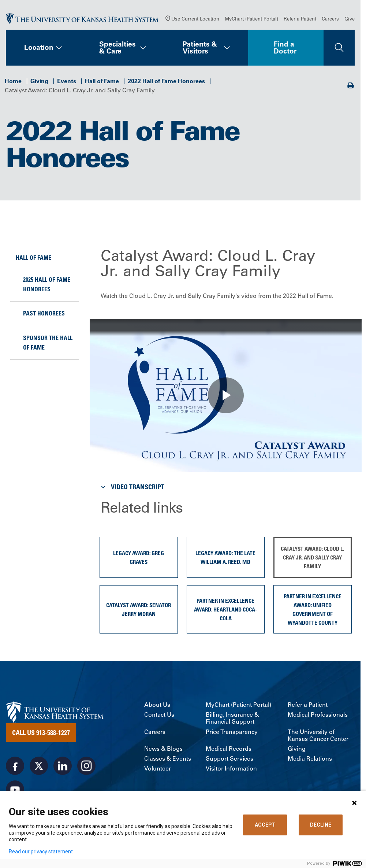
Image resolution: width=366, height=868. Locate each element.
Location (39, 47)
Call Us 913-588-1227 (41, 732)
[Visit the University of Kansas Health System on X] (39, 766)
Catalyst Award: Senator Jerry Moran (139, 609)
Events (67, 81)
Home (13, 81)
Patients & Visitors (200, 47)
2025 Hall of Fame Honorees (47, 284)
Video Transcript (132, 487)
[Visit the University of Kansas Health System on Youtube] (15, 790)
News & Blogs (163, 749)
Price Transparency (232, 732)
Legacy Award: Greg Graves (139, 557)
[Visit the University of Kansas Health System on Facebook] (15, 766)
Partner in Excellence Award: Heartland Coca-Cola (225, 609)
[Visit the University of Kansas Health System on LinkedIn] (63, 766)
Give (350, 19)
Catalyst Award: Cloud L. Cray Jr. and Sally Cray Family (312, 557)
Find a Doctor (285, 47)
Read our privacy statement (41, 852)
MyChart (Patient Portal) (251, 19)
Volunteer (158, 769)
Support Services (229, 759)
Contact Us (159, 715)
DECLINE (321, 825)
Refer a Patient (300, 19)
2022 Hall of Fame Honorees (166, 81)
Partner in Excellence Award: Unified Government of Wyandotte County (313, 609)
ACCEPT (265, 825)
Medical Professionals (318, 715)
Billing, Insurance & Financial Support (232, 718)
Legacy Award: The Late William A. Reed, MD (225, 557)
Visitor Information (231, 769)
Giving (39, 81)
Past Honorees (44, 313)
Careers (330, 19)
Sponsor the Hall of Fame (48, 343)
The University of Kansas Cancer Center (318, 735)
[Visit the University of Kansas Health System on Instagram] (86, 766)
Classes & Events (168, 759)
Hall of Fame (102, 81)
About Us (157, 705)
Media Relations (310, 759)
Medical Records (229, 749)
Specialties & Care (117, 47)
